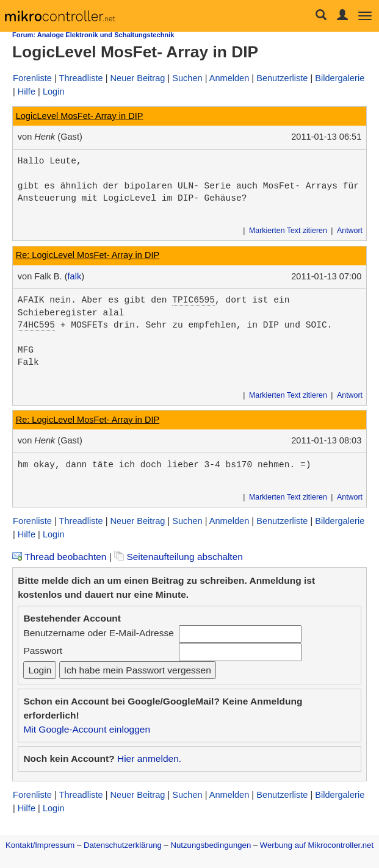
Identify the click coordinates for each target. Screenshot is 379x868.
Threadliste (81, 78)
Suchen (187, 78)
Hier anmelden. (149, 759)
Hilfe (27, 91)
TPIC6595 (193, 300)
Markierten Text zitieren (288, 231)
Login (54, 91)
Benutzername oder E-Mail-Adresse (98, 633)
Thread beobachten (59, 557)
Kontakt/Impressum (40, 845)
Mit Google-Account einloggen (87, 729)
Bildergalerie (340, 78)
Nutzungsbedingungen (211, 845)
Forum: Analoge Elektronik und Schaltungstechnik (93, 35)
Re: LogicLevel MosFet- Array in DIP (88, 255)
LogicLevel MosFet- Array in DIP (80, 116)
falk (75, 276)
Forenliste (32, 78)
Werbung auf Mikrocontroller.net (317, 845)
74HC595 (36, 325)
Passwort (43, 651)
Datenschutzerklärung (123, 845)
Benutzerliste (282, 78)
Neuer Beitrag (138, 78)
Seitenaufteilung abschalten (179, 557)
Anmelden (229, 78)
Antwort (350, 231)
